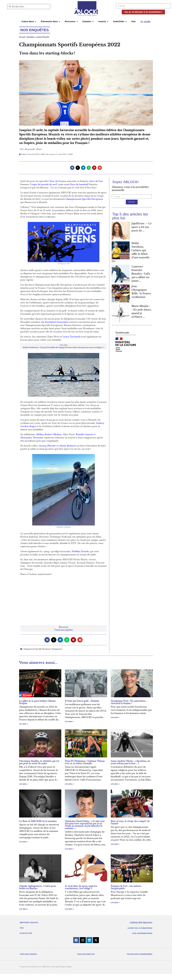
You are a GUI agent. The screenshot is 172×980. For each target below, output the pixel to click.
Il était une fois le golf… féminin (82, 701)
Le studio (145, 22)
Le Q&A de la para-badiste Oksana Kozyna (37, 702)
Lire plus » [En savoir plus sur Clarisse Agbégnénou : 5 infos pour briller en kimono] (24, 909)
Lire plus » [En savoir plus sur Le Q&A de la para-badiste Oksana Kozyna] (24, 724)
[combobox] (29, 6)
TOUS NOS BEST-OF (86, 960)
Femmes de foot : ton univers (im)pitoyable (126, 887)
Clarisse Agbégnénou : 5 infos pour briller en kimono (38, 887)
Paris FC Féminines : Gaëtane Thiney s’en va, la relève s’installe (85, 762)
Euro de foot (96, 181)
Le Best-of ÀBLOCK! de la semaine (38, 821)
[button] (72, 168)
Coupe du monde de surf (44, 184)
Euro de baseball (79, 184)
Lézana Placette (43, 37)
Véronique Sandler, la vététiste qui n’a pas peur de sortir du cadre (39, 762)
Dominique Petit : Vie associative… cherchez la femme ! (129, 702)
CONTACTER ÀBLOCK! (141, 923)
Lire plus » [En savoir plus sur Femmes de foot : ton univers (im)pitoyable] (115, 902)
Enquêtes (88, 22)
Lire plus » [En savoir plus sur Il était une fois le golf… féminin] (69, 721)
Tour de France (58, 181)
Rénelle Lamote (84, 434)
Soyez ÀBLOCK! (126, 182)
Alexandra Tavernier (32, 438)
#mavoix (103, 22)
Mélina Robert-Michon (49, 434)
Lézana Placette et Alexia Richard (57, 446)
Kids (133, 21)
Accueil (22, 37)
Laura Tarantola (72, 337)
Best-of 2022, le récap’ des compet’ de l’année (130, 822)
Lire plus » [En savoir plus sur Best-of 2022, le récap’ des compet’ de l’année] (115, 844)
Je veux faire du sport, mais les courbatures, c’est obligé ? (81, 887)
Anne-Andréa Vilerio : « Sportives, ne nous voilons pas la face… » (130, 762)
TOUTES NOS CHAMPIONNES (140, 960)
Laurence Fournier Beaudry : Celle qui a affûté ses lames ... (141, 274)
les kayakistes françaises (55, 322)
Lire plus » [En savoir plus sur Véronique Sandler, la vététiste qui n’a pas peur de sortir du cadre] (24, 784)
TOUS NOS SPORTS (28, 960)
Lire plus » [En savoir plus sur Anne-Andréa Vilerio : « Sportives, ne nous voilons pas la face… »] (115, 784)
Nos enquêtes (35, 30)
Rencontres (71, 22)
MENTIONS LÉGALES (29, 922)
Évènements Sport (50, 22)
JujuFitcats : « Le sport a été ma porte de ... (141, 227)
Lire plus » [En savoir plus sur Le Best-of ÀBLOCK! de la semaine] (24, 842)
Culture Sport (29, 22)
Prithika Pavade (80, 551)
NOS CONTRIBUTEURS (142, 933)
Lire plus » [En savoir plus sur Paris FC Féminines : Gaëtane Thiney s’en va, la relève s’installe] (69, 784)
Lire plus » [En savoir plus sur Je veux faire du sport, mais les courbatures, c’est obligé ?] (69, 909)
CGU (22, 928)
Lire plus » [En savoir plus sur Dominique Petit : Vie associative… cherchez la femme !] (115, 717)
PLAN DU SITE (26, 933)
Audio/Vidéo (120, 22)
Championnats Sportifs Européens (84, 199)
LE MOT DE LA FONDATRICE (140, 928)
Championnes (57, 649)
